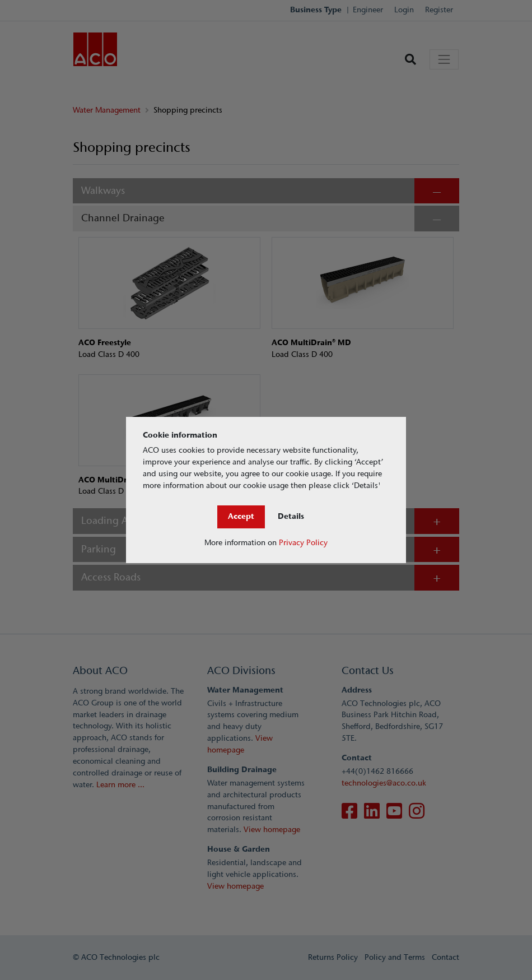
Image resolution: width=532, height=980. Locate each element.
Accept (241, 516)
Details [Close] (291, 516)
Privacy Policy (303, 543)
